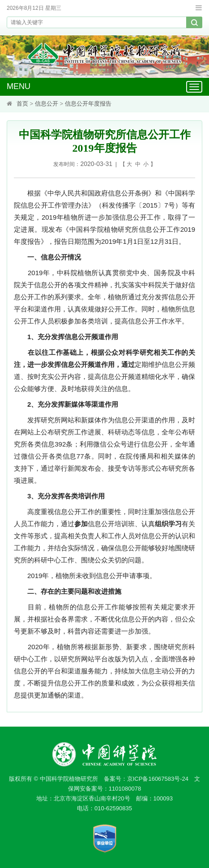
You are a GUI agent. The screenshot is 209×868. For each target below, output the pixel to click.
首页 (22, 104)
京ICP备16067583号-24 (158, 779)
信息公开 (47, 104)
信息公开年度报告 (88, 104)
